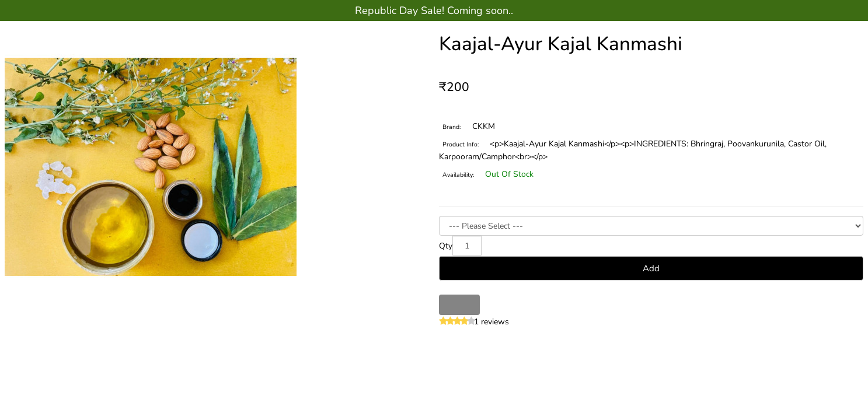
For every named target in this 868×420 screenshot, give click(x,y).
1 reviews (491, 322)
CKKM (484, 126)
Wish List (449, 305)
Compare (470, 305)
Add (651, 268)
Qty (446, 246)
